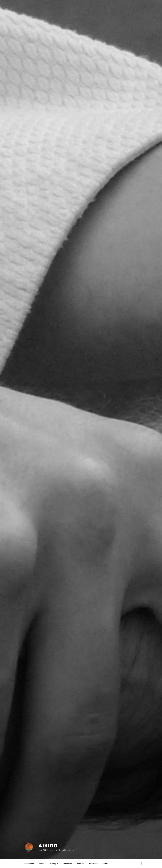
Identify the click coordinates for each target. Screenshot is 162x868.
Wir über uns (29, 864)
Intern (106, 864)
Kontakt (80, 864)
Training (54, 864)
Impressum (93, 864)
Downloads (68, 864)
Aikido (48, 846)
